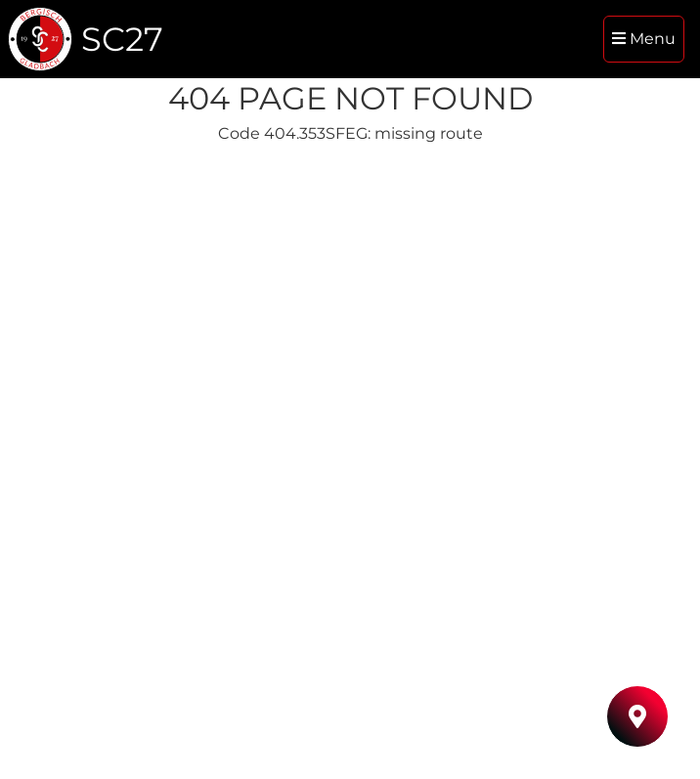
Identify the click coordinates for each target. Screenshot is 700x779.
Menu (644, 39)
